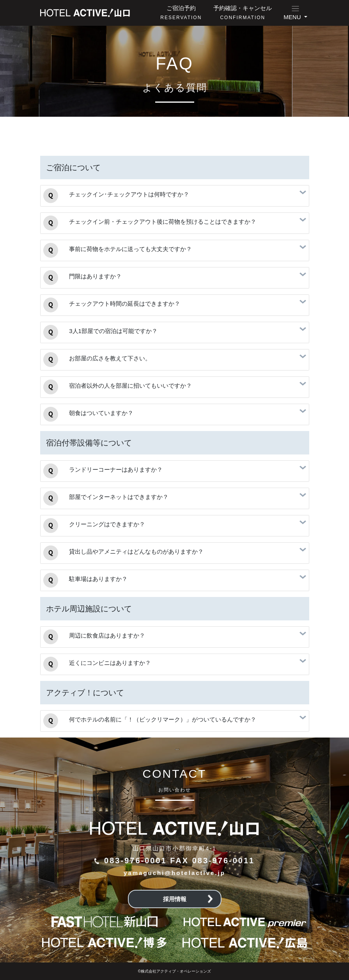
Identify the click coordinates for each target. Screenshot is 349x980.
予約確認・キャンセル (243, 12)
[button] (295, 13)
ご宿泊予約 (181, 12)
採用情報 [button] (188, 899)
